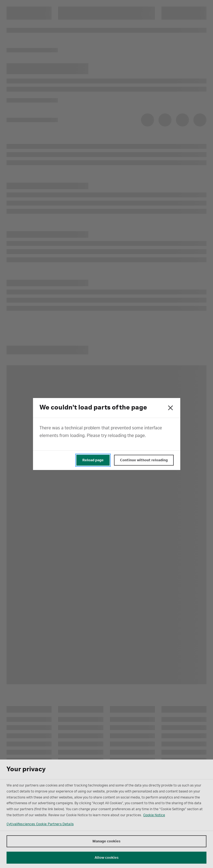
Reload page (93, 460)
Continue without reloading (144, 460)
